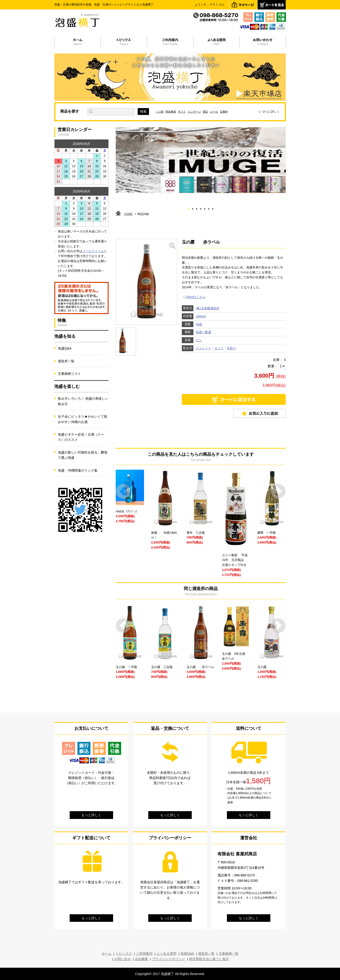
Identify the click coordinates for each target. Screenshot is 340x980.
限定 (205, 112)
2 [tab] (193, 208)
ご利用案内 (144, 954)
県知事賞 (171, 112)
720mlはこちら (195, 297)
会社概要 (141, 959)
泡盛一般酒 (203, 332)
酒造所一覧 (66, 361)
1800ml (201, 316)
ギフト (182, 112)
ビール (214, 112)
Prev (123, 491)
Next (278, 491)
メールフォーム (93, 251)
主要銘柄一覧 (229, 954)
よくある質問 (166, 954)
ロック (219, 348)
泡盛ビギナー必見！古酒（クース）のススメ (81, 437)
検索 (143, 111)
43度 (199, 324)
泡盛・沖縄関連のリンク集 (78, 470)
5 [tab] (205, 208)
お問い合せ (123, 959)
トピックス (124, 954)
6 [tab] (209, 208)
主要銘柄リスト (69, 374)
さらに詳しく (271, 112)
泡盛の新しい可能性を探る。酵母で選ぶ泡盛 (83, 455)
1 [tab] (189, 208)
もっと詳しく (91, 815)
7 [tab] (213, 208)
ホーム (106, 954)
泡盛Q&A (65, 348)
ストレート (203, 348)
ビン (199, 340)
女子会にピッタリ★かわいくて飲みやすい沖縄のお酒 (83, 419)
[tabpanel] (201, 160)
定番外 (224, 112)
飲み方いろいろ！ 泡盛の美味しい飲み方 (83, 401)
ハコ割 (160, 112)
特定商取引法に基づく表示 (209, 959)
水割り (232, 348)
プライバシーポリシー (169, 959)
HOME (128, 214)
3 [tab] (197, 208)
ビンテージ (194, 112)
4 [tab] (201, 208)
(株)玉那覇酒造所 (208, 308)
